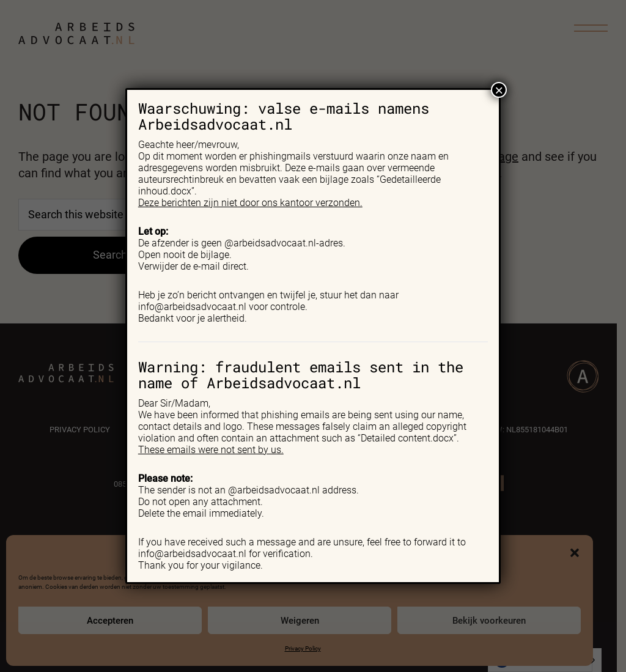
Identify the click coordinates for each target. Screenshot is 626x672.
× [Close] (499, 90)
